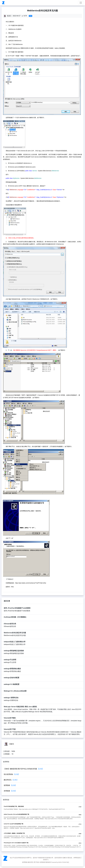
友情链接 (42, 862)
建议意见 (31, 862)
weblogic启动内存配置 (12, 678)
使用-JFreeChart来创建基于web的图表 (17, 608)
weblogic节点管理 (10, 660)
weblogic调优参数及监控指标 (14, 651)
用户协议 (36, 862)
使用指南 (25, 862)
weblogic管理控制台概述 (12, 669)
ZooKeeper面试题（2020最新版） (16, 617)
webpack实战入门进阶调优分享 (15, 642)
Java (30, 16)
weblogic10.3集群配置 (12, 684)
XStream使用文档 (10, 624)
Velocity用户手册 (10, 729)
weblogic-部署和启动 (11, 698)
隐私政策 (48, 862)
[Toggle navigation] (81, 3)
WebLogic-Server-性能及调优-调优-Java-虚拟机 (20, 707)
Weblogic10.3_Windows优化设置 (15, 691)
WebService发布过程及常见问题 (15, 633)
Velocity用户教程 (10, 718)
